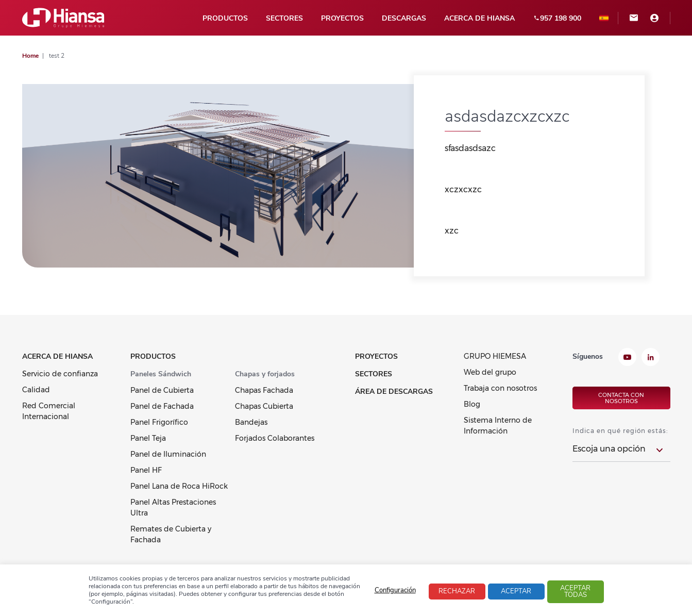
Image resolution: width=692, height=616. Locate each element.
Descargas (404, 18)
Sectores (284, 18)
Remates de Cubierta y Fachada (171, 534)
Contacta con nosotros (621, 398)
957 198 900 (557, 18)
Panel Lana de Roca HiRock (179, 486)
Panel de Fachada (162, 406)
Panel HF (146, 470)
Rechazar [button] (457, 591)
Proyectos (342, 18)
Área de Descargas (394, 392)
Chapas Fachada (264, 390)
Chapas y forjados (265, 374)
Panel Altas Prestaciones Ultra (173, 507)
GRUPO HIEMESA (495, 356)
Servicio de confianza (60, 374)
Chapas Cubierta (264, 406)
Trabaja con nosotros (500, 388)
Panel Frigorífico (159, 422)
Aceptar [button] (516, 591)
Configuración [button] (395, 590)
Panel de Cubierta (162, 390)
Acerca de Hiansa (479, 18)
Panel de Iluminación (168, 454)
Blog (472, 404)
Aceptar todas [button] (575, 592)
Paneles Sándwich (161, 374)
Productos (225, 18)
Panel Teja (148, 438)
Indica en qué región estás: (620, 431)
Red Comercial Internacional (49, 411)
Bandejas (251, 422)
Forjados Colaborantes (275, 438)
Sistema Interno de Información (498, 426)
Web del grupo (490, 372)
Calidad (36, 390)
